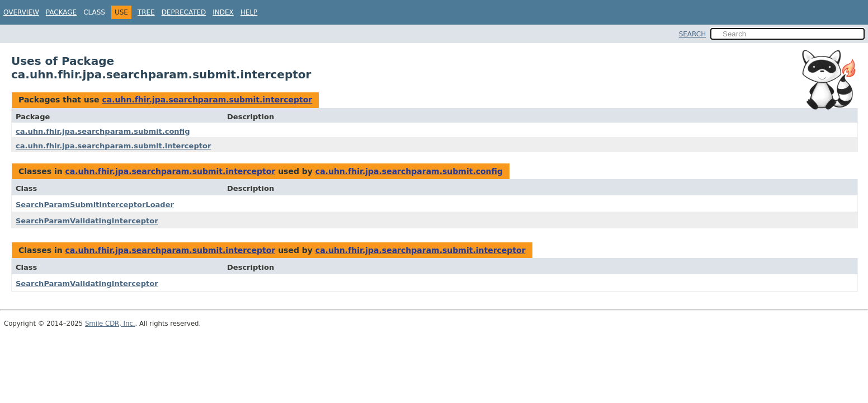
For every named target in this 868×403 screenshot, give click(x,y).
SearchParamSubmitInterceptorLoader (95, 205)
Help (249, 12)
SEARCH (693, 34)
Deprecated (184, 12)
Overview (21, 12)
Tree (146, 12)
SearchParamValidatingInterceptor (87, 221)
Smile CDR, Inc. (110, 324)
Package (61, 12)
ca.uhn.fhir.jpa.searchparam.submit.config (103, 131)
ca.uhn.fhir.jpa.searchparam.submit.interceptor (207, 100)
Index (223, 12)
